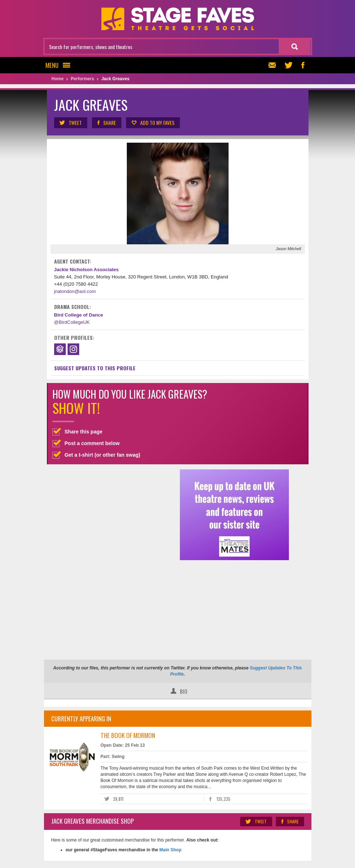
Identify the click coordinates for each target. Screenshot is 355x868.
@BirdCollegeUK (72, 322)
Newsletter (271, 65)
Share (106, 123)
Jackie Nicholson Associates (86, 270)
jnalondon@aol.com (75, 291)
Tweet (70, 123)
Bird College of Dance (79, 315)
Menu (60, 65)
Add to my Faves (153, 123)
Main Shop (170, 850)
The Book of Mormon (128, 735)
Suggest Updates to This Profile (95, 368)
